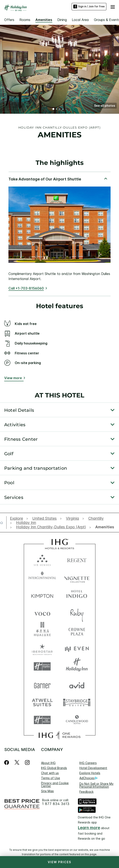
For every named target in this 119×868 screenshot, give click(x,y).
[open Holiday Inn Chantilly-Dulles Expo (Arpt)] (51, 527)
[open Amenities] (104, 527)
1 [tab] (53, 109)
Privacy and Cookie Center (55, 784)
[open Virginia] (72, 518)
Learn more (89, 828)
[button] (113, 7)
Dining (62, 20)
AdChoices (88, 778)
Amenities (44, 20)
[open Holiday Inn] (26, 523)
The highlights (60, 163)
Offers (9, 20)
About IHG (48, 763)
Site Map (47, 791)
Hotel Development (93, 768)
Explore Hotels (90, 773)
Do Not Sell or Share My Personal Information (96, 785)
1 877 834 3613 (56, 804)
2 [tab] (57, 109)
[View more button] (14, 379)
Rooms (25, 20)
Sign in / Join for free (89, 7)
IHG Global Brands (54, 768)
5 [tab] (66, 109)
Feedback (86, 792)
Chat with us (50, 773)
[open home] (3, 523)
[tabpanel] (59, 234)
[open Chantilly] (96, 518)
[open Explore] (17, 518)
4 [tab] (63, 109)
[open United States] (44, 518)
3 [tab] (60, 109)
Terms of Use (51, 778)
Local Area (80, 20)
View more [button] (13, 378)
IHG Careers (88, 763)
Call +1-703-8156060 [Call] (26, 288)
